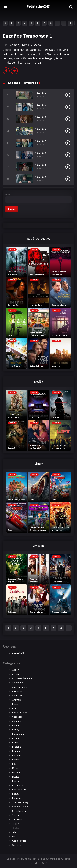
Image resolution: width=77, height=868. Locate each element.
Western (17, 845)
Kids (14, 764)
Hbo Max (16, 755)
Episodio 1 (40, 93)
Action (15, 674)
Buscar (9, 195)
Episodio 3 (40, 117)
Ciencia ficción (20, 713)
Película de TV (19, 789)
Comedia (17, 721)
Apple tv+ (17, 695)
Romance (17, 798)
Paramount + (19, 785)
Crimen (14, 45)
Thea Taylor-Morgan (29, 63)
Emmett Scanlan (26, 54)
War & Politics (19, 841)
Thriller (16, 828)
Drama (25, 45)
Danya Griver (53, 50)
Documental (18, 734)
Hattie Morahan (48, 54)
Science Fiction (20, 807)
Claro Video (18, 717)
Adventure (18, 683)
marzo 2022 (18, 653)
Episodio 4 (40, 129)
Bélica (15, 704)
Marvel (16, 768)
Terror (15, 824)
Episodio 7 (40, 165)
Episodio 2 (40, 105)
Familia (16, 742)
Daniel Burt (36, 50)
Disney (16, 730)
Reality (16, 794)
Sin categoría (19, 811)
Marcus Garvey (22, 58)
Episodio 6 (40, 153)
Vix (14, 837)
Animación (17, 691)
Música (16, 777)
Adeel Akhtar (20, 50)
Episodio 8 (40, 177)
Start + (16, 815)
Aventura (17, 700)
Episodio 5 (40, 141)
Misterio (36, 45)
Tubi (14, 832)
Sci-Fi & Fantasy (20, 802)
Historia (16, 760)
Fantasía (16, 747)
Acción (16, 670)
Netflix (15, 781)
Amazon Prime (20, 687)
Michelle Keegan (44, 58)
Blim (14, 708)
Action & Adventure (22, 678)
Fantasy (16, 751)
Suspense (17, 819)
